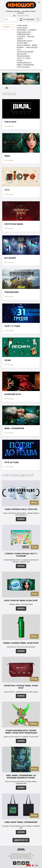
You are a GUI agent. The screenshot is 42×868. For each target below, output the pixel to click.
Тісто (19, 50)
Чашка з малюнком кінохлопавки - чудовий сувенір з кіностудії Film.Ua (21, 514)
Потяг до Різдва (23, 67)
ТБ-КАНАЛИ (21, 37)
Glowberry (32, 30)
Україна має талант (25, 41)
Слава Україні (22, 26)
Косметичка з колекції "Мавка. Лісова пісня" (21, 687)
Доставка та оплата (29, 11)
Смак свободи (32, 47)
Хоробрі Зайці (22, 43)
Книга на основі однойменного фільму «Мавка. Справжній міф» (21, 782)
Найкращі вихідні (24, 34)
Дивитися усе (21, 840)
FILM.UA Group (22, 28)
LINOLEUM (30, 37)
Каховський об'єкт (24, 63)
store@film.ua (28, 858)
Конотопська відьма (25, 52)
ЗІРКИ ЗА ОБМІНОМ (23, 45)
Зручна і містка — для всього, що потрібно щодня (21, 692)
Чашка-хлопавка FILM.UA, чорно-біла (21, 509)
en (39, 2)
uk (36, 2)
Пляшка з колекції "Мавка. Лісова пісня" (21, 643)
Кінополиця (21, 30)
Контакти (20, 13)
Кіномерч (20, 47)
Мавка (35, 45)
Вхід (25, 19)
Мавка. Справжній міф (25, 65)
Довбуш (20, 39)
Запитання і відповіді (13, 11)
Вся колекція (9, 126)
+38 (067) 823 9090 (23, 16)
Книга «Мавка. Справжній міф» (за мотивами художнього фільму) (21, 777)
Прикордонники (23, 56)
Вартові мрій (22, 54)
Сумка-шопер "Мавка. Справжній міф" (21, 822)
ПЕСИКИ (20, 61)
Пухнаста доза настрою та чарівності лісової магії (21, 737)
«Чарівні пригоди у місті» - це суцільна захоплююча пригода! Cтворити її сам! (21, 561)
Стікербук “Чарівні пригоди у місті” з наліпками (21, 555)
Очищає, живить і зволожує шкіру (21, 604)
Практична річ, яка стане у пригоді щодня (21, 647)
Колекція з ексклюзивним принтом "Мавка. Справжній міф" (21, 827)
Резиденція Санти (24, 32)
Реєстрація (30, 19)
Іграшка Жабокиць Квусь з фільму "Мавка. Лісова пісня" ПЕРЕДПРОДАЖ (21, 732)
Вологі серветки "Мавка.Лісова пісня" (21, 601)
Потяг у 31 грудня (24, 58)
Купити (21, 519)
